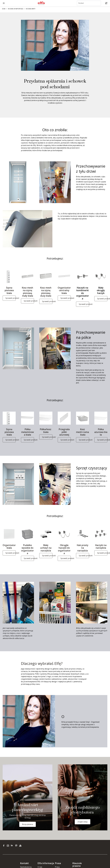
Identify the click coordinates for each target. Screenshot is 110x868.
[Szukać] (89, 3)
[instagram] (8, 845)
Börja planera (28, 824)
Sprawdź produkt (11, 298)
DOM (4, 9)
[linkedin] (13, 845)
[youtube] (21, 845)
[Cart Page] (107, 3)
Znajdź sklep (83, 822)
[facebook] (4, 845)
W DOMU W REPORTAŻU (16, 9)
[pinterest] (17, 845)
